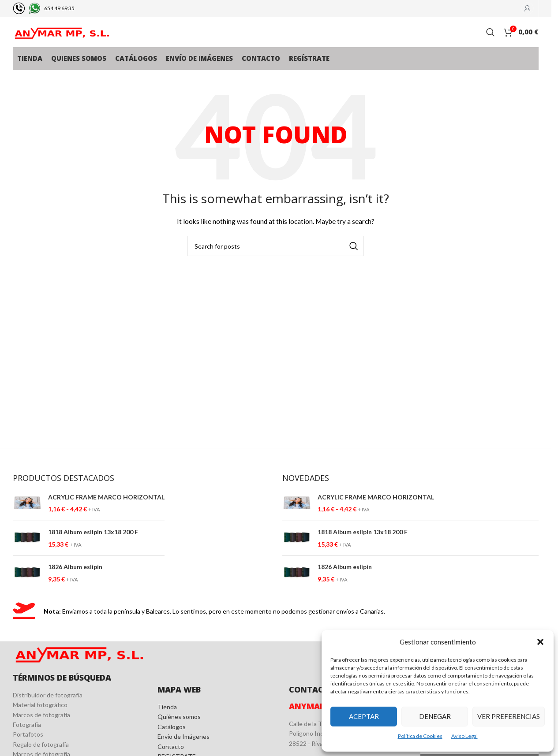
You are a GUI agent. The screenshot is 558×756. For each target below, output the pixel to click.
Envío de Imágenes (184, 752)
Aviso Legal (464, 736)
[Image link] (79, 668)
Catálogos (172, 742)
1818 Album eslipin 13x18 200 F (93, 547)
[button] (540, 642)
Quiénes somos (179, 732)
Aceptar (364, 716)
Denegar (435, 716)
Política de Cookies (420, 736)
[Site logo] (61, 40)
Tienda (167, 722)
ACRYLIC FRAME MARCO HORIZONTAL (106, 512)
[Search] (491, 41)
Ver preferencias (509, 716)
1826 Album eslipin (75, 583)
